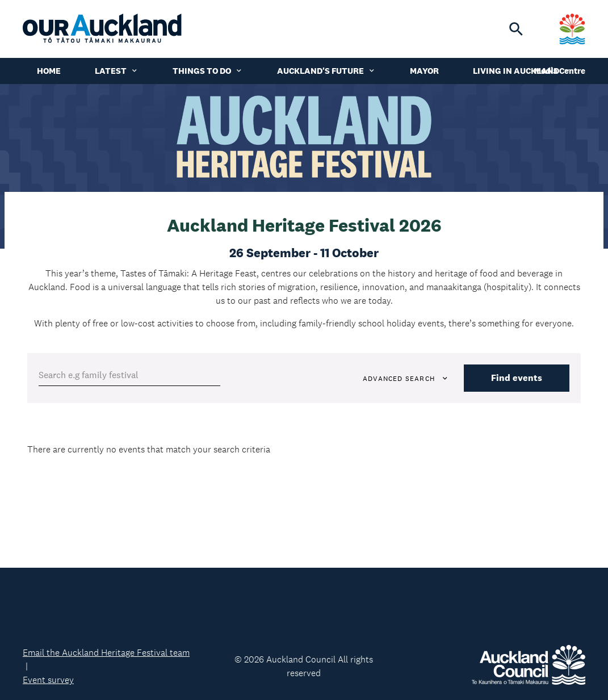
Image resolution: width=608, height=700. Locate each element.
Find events (517, 378)
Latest (117, 71)
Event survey (48, 680)
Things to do (208, 71)
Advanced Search (406, 379)
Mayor (424, 71)
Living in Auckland (522, 71)
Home (49, 71)
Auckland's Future (326, 71)
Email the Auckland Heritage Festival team (106, 653)
